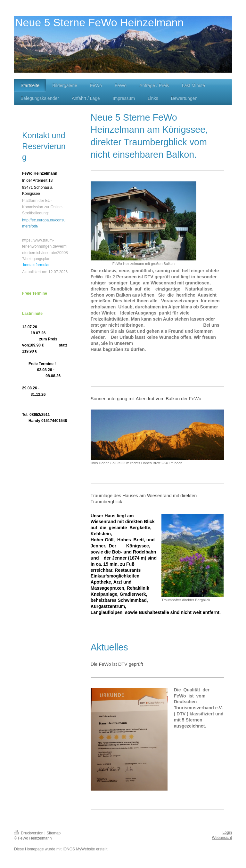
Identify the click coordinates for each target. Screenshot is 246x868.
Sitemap (53, 833)
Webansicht (222, 838)
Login (227, 832)
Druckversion (29, 833)
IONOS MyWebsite (79, 849)
